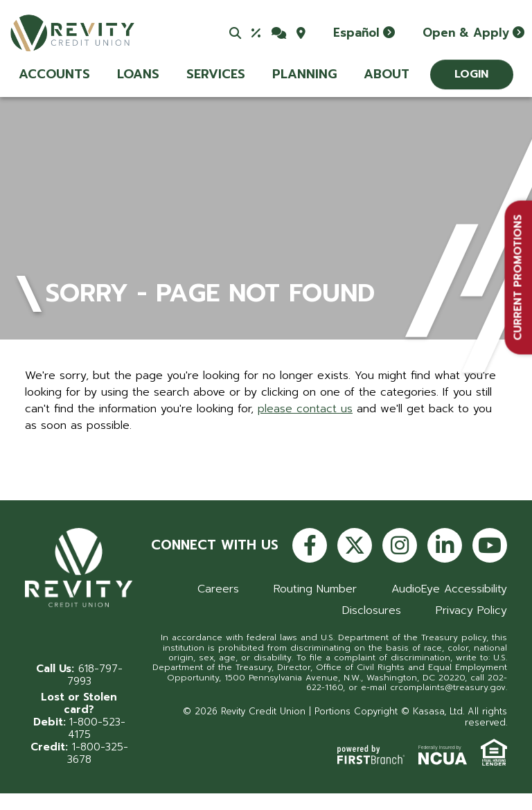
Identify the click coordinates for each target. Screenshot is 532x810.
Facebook (310, 545)
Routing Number (315, 589)
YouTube (490, 545)
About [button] (387, 74)
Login (471, 74)
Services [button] (216, 74)
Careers (218, 589)
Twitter (355, 545)
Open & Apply (466, 33)
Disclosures (372, 610)
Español (356, 33)
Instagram (400, 545)
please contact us (305, 409)
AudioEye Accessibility (449, 589)
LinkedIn (445, 545)
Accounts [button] (54, 74)
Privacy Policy (471, 610)
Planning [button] (304, 74)
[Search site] (235, 33)
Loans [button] (138, 74)
